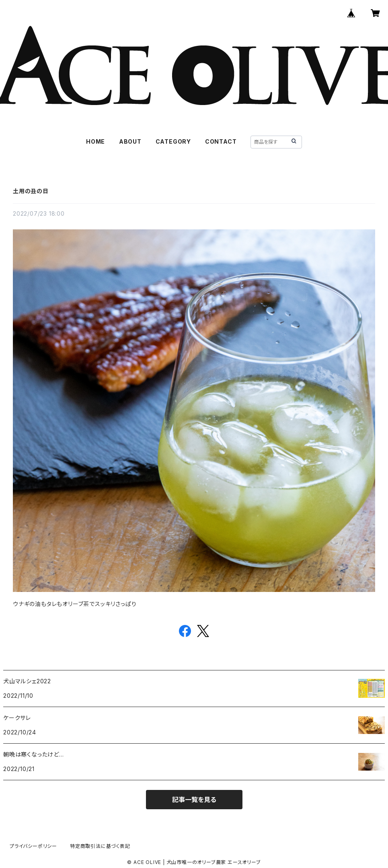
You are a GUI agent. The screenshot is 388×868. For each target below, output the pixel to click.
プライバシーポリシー (33, 846)
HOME (95, 141)
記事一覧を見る (194, 800)
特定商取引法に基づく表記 (100, 846)
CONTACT (221, 141)
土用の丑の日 (31, 191)
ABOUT (130, 141)
